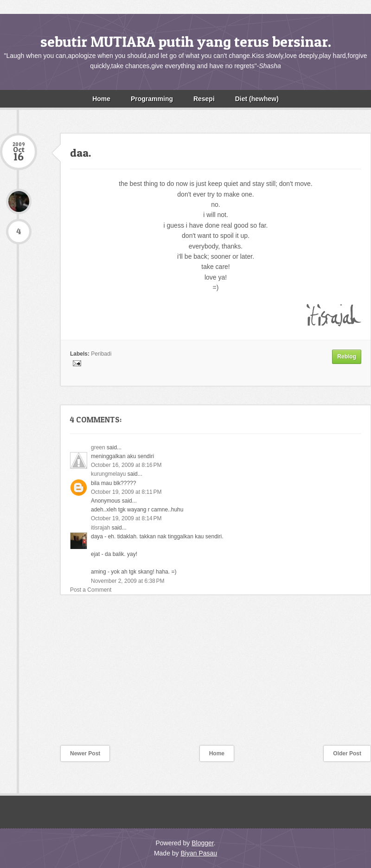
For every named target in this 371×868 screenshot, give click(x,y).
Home (101, 99)
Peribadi (101, 354)
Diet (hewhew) (257, 99)
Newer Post (85, 753)
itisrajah (100, 528)
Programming (152, 99)
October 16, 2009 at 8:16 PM (126, 465)
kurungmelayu (108, 474)
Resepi (204, 99)
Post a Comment (91, 590)
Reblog (347, 357)
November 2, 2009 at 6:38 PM (128, 581)
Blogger (202, 843)
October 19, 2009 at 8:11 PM (126, 492)
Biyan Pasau (199, 853)
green (98, 447)
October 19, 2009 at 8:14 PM (126, 518)
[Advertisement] (70, 676)
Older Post (347, 753)
